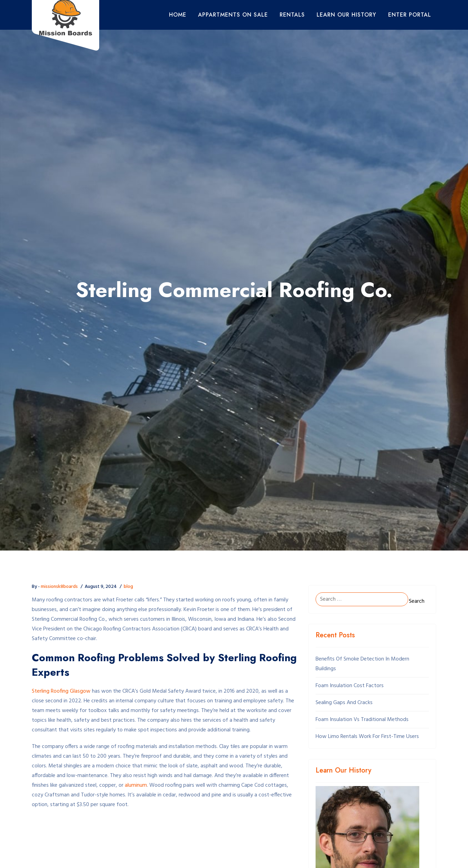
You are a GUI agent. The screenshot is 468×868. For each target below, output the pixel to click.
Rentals (292, 15)
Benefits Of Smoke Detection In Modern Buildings (362, 664)
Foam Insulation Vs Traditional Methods (362, 720)
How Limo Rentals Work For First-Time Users (367, 737)
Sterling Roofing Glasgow (61, 691)
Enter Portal (410, 15)
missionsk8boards (59, 587)
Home (178, 15)
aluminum (136, 785)
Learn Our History (347, 15)
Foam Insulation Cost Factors (350, 686)
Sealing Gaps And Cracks (344, 703)
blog (128, 587)
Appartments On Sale (233, 15)
